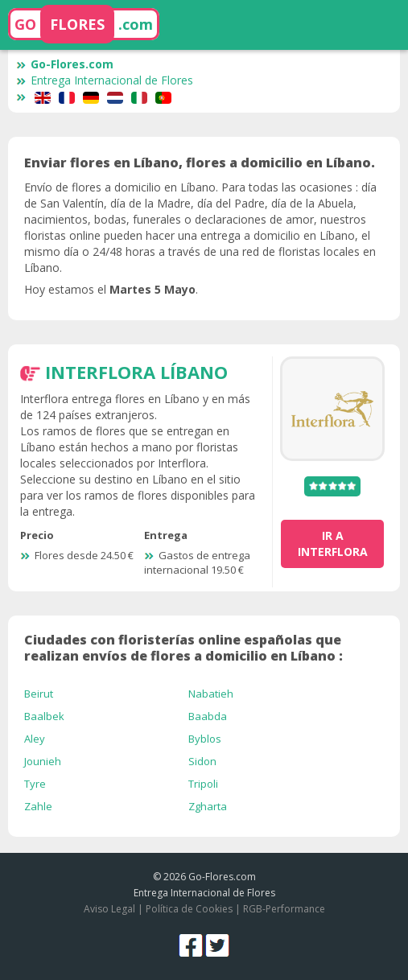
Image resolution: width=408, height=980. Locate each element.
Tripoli (203, 784)
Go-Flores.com (65, 64)
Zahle (38, 806)
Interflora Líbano (136, 372)
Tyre (35, 784)
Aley (35, 739)
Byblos (205, 739)
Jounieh (43, 761)
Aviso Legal (109, 909)
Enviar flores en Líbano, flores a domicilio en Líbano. (200, 163)
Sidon (202, 761)
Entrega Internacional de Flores (105, 80)
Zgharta (208, 806)
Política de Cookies (189, 909)
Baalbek (44, 716)
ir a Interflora (333, 544)
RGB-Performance (284, 909)
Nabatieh (211, 694)
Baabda (208, 716)
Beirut (39, 694)
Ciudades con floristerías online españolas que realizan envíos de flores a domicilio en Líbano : (183, 648)
